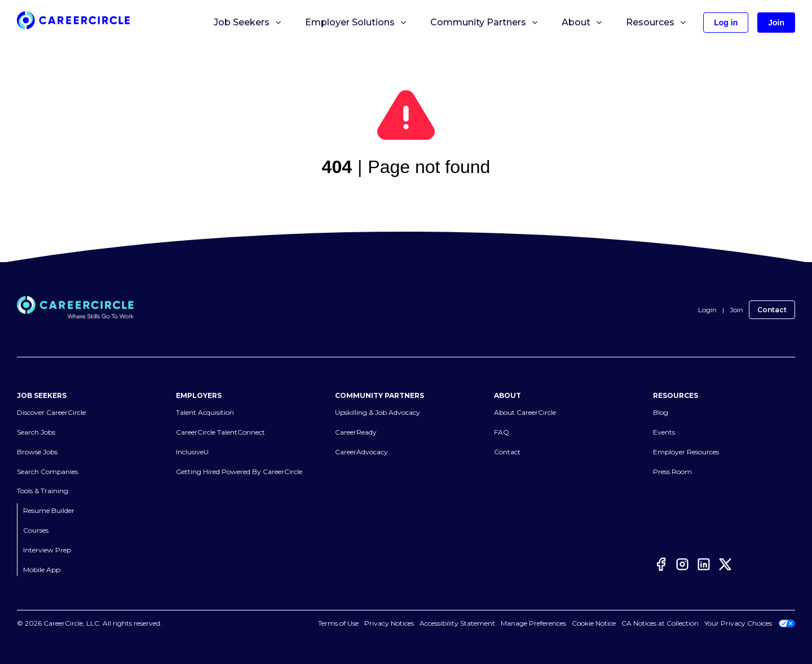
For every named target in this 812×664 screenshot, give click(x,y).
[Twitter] (725, 566)
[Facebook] (661, 566)
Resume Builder (49, 510)
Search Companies (47, 472)
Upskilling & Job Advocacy (378, 412)
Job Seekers (248, 23)
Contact (772, 310)
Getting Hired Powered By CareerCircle (239, 472)
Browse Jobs (37, 452)
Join (736, 310)
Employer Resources (686, 452)
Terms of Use (338, 623)
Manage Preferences (533, 623)
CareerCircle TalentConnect (220, 432)
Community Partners (485, 23)
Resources (657, 23)
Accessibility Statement (457, 623)
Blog (661, 412)
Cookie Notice (594, 623)
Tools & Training (43, 491)
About (582, 23)
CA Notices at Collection (660, 623)
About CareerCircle (525, 412)
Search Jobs (36, 432)
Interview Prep (47, 550)
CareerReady (356, 432)
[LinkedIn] (704, 566)
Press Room (672, 472)
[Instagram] (682, 566)
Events (664, 432)
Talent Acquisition (205, 412)
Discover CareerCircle (51, 412)
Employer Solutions (356, 23)
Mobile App (42, 570)
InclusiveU (192, 452)
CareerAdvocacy (361, 452)
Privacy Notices (389, 623)
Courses (36, 530)
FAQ (502, 432)
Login (707, 310)
